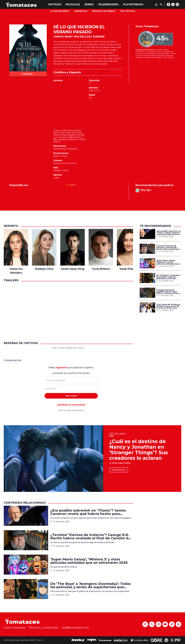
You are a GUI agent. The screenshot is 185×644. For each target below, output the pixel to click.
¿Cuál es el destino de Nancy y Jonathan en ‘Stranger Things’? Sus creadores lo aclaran (139, 450)
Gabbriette (73, 139)
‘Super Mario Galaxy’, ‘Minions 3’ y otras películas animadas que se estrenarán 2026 (169, 262)
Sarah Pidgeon (69, 135)
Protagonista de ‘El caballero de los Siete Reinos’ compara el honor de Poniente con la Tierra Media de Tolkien (168, 292)
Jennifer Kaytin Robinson (65, 149)
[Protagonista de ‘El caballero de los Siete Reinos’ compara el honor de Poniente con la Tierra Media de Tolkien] (147, 293)
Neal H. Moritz (60, 156)
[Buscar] (161, 4)
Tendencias (81, 11)
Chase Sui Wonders (63, 130)
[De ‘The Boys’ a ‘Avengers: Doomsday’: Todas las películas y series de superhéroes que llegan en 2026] (147, 278)
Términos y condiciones (43, 628)
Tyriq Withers (101, 269)
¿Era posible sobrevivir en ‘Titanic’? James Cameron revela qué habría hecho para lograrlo (168, 233)
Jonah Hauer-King (68, 133)
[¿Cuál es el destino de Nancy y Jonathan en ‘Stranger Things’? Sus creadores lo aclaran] (53, 459)
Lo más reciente (60, 11)
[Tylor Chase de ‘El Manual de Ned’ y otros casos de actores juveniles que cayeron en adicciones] (147, 307)
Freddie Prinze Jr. (75, 137)
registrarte (62, 367)
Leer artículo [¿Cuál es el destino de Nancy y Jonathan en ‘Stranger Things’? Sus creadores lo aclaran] (119, 470)
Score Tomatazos (14, 628)
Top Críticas (127, 11)
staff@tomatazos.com (75, 628)
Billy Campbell (60, 139)
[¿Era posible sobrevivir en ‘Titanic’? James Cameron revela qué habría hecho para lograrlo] (147, 234)
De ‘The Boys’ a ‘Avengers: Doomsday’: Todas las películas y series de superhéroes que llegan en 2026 (168, 277)
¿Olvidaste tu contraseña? (71, 405)
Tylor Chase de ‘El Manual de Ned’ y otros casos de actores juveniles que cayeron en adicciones (168, 306)
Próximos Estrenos (104, 11)
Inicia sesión (71, 396)
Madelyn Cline (44, 269)
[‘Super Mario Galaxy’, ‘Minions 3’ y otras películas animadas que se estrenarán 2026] (147, 263)
